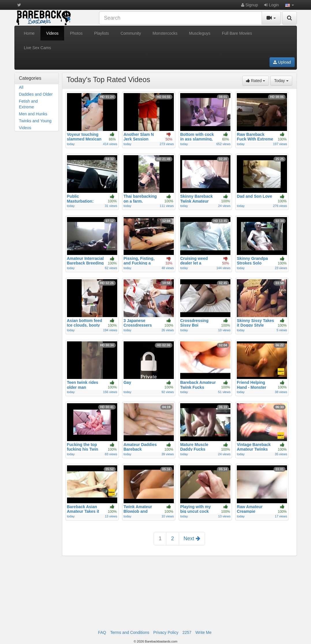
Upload (282, 62)
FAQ (102, 632)
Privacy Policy (166, 632)
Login (271, 5)
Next (192, 538)
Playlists (102, 33)
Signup (249, 5)
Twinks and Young (35, 121)
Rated (257, 80)
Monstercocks (165, 33)
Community (131, 33)
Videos (52, 33)
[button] (290, 5)
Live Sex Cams (38, 48)
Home (29, 33)
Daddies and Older (36, 94)
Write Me (204, 632)
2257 (187, 632)
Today (283, 80)
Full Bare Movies (237, 33)
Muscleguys (200, 33)
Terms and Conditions (130, 632)
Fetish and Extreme (28, 104)
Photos (76, 33)
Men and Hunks (33, 114)
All (21, 87)
